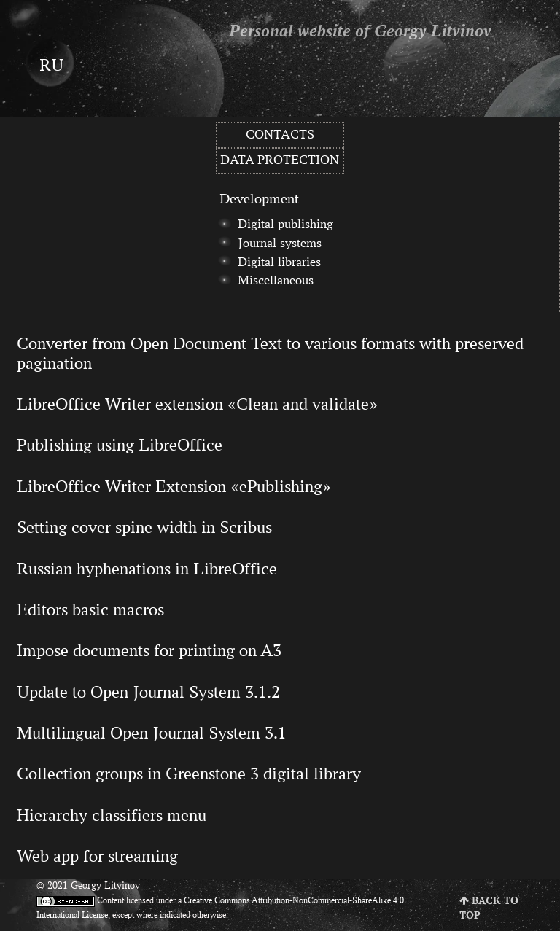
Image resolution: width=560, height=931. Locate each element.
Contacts (280, 134)
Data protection (280, 160)
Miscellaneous (276, 280)
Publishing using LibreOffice (120, 445)
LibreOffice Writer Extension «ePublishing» (174, 486)
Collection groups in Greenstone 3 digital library (189, 774)
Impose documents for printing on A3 (149, 650)
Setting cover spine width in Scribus (144, 527)
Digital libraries (279, 262)
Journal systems (280, 243)
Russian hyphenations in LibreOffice (147, 569)
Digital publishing (285, 224)
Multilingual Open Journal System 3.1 (152, 733)
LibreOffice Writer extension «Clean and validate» (197, 404)
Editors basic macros (90, 609)
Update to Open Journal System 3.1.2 (148, 692)
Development (259, 198)
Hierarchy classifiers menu (112, 815)
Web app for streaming (97, 856)
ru (51, 65)
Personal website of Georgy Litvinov (360, 32)
